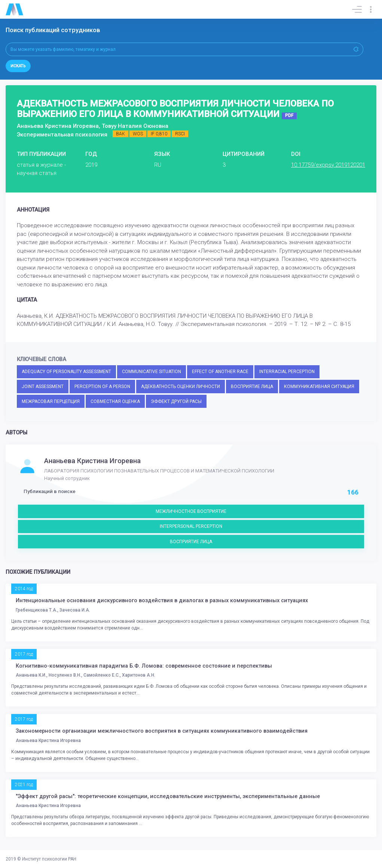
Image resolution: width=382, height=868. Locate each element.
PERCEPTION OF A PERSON (102, 387)
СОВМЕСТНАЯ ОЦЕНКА (115, 401)
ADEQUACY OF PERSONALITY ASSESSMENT (66, 372)
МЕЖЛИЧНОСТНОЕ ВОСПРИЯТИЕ (191, 511)
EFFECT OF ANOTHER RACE (220, 372)
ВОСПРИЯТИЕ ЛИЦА (252, 387)
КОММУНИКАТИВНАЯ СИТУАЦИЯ (319, 387)
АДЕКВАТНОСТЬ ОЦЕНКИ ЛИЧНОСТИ (181, 387)
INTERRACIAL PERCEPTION (287, 372)
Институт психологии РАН (49, 859)
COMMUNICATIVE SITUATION (152, 372)
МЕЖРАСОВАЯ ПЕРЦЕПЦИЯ (51, 401)
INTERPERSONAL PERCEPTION (191, 526)
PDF (289, 116)
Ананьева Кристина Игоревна (92, 461)
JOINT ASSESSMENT (43, 387)
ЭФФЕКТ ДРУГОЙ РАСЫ (176, 401)
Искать (18, 66)
